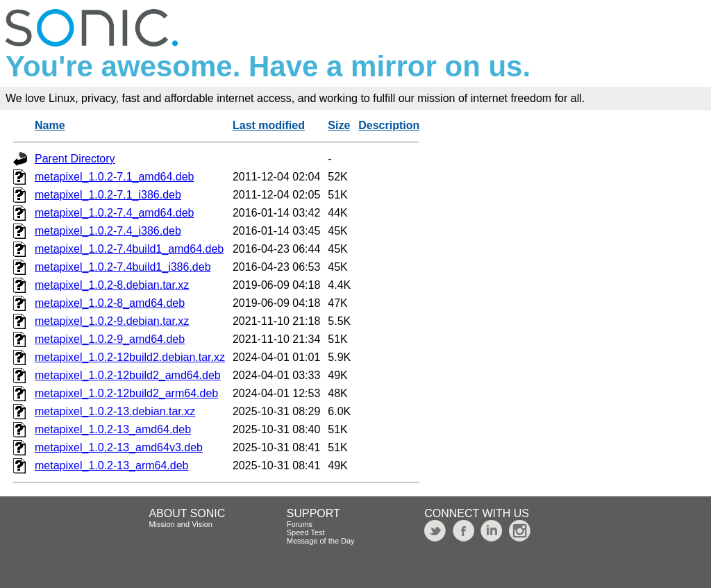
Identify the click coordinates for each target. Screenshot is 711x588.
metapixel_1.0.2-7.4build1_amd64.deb (129, 249)
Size (339, 125)
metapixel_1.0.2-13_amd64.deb (113, 429)
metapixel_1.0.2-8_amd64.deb (110, 303)
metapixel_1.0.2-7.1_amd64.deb (115, 177)
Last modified (269, 125)
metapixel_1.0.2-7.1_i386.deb (108, 195)
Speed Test (306, 532)
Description (389, 125)
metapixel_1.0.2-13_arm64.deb (111, 465)
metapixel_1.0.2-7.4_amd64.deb (115, 213)
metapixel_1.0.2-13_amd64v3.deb (119, 447)
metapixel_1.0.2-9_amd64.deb (110, 339)
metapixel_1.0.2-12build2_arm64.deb (126, 393)
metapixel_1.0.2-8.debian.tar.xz (112, 285)
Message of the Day (321, 541)
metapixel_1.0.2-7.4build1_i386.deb (123, 267)
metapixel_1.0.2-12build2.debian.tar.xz (130, 357)
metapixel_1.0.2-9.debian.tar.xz (112, 321)
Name (50, 125)
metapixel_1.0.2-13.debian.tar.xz (115, 411)
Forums (300, 524)
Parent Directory (75, 159)
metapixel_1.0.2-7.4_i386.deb (108, 231)
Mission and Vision (181, 524)
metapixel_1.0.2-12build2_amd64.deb (128, 375)
